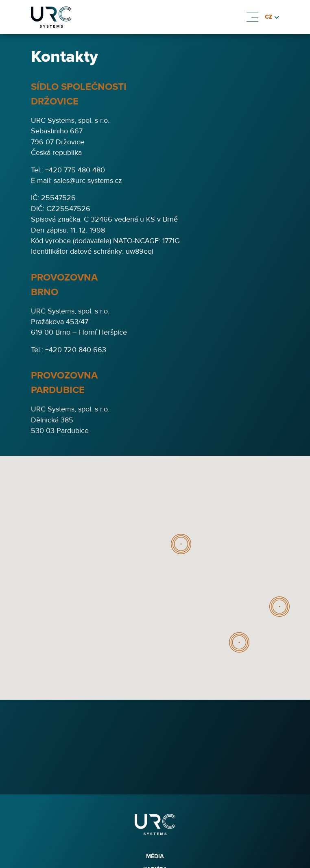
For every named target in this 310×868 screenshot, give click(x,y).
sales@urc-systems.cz (88, 181)
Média (155, 856)
